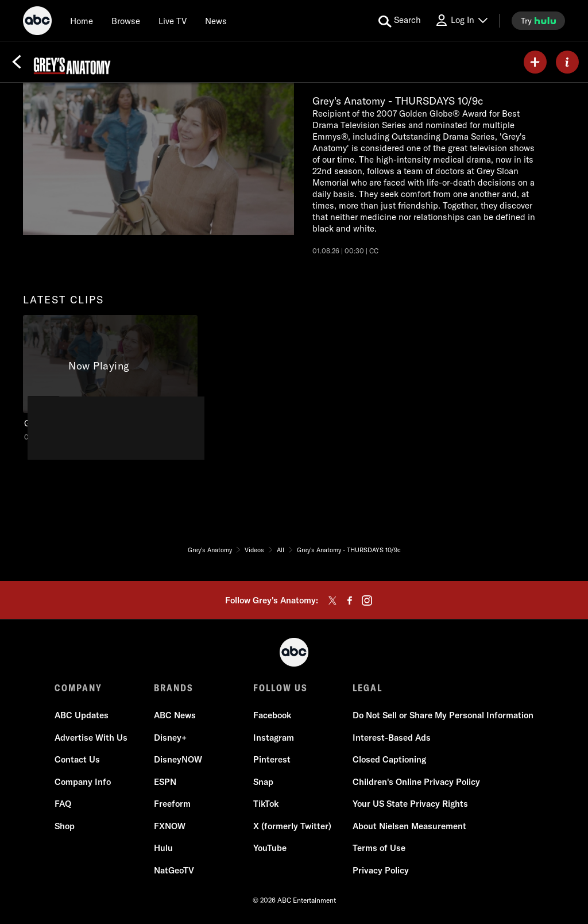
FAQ (63, 804)
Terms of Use (379, 848)
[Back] (17, 62)
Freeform (172, 804)
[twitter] (332, 600)
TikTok (266, 804)
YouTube (270, 848)
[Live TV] (173, 21)
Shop (65, 826)
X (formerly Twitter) (292, 826)
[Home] (82, 21)
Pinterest (272, 759)
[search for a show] (400, 21)
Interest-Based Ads (392, 738)
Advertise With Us (91, 738)
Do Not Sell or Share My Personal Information (443, 715)
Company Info (83, 782)
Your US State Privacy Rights (410, 804)
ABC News (175, 715)
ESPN (165, 782)
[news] (216, 21)
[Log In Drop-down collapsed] (461, 20)
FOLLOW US (281, 688)
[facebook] (350, 600)
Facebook (272, 715)
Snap (263, 782)
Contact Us (77, 759)
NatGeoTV (174, 870)
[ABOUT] (567, 62)
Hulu (163, 848)
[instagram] (367, 600)
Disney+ (170, 738)
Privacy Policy (381, 870)
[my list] (535, 62)
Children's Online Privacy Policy (416, 782)
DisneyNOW (178, 759)
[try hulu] (538, 21)
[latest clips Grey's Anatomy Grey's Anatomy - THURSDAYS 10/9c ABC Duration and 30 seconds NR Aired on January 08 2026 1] (110, 378)
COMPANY (78, 688)
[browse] (126, 21)
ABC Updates (82, 715)
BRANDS (174, 688)
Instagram (274, 738)
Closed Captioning (389, 759)
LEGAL (367, 688)
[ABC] (37, 22)
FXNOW (170, 826)
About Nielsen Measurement (409, 826)
